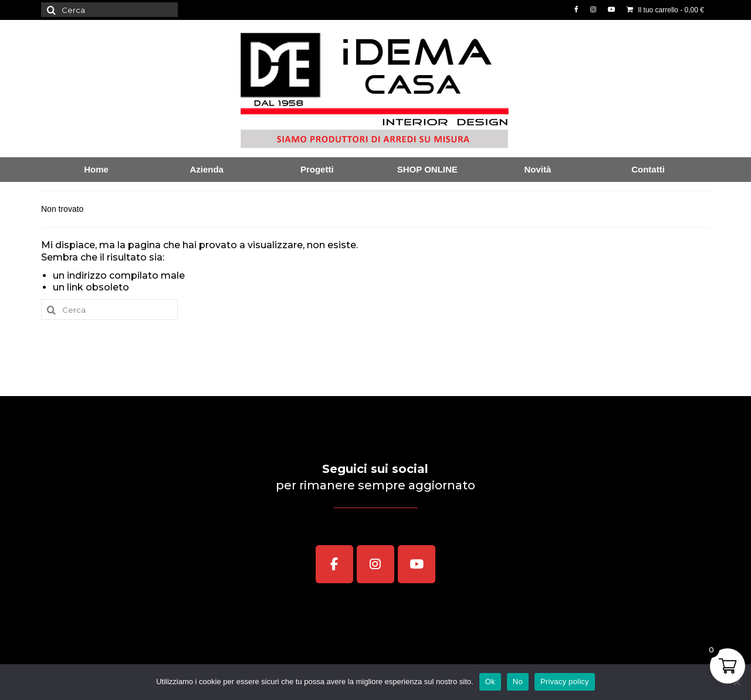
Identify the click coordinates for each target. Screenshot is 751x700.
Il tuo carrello (665, 10)
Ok (490, 682)
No (518, 682)
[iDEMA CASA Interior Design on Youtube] (417, 564)
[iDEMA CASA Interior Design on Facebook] (334, 564)
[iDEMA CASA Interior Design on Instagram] (375, 564)
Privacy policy (565, 682)
